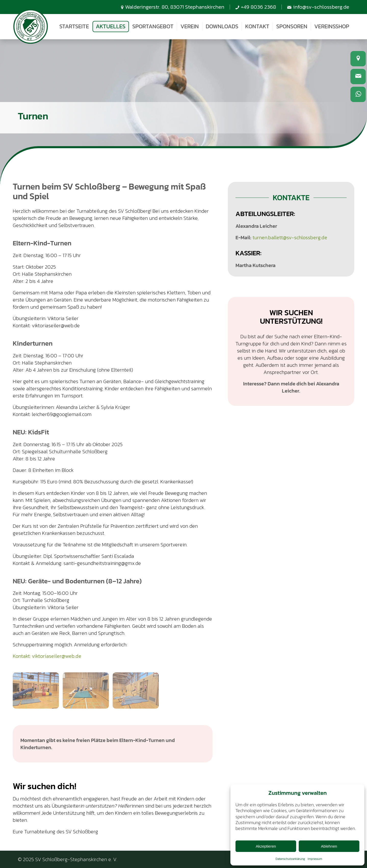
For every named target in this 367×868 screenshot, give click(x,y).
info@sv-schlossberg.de (321, 7)
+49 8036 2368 (258, 7)
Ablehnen (329, 846)
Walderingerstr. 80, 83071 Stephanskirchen (175, 7)
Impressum (315, 859)
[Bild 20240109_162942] (38, 692)
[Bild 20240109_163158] (88, 692)
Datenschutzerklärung (290, 859)
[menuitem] (74, 27)
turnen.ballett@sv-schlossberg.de (290, 237)
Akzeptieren (266, 846)
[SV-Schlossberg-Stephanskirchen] (31, 27)
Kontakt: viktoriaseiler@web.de (47, 656)
